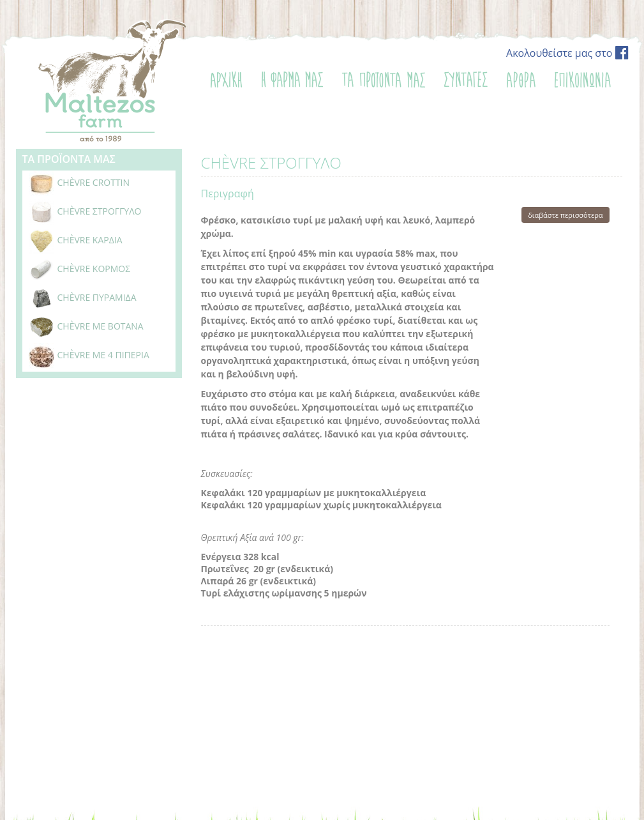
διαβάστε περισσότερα (565, 215)
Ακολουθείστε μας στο (567, 53)
